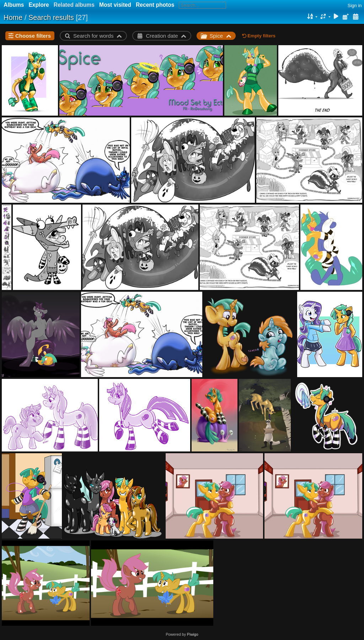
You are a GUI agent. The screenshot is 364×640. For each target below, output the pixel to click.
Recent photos (155, 5)
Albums (14, 5)
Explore (39, 5)
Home (13, 17)
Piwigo (193, 634)
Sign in (355, 6)
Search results (51, 17)
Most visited (115, 5)
